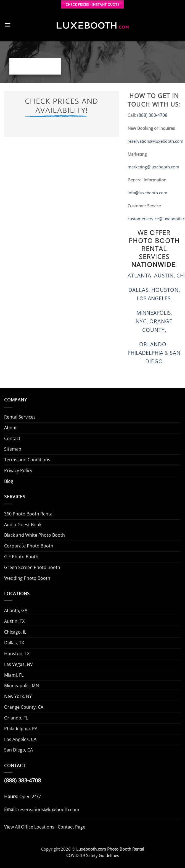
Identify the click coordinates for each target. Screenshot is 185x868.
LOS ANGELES (154, 298)
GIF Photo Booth (21, 557)
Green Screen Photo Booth (32, 567)
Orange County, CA (24, 707)
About (10, 428)
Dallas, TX (14, 643)
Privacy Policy (18, 470)
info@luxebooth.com (147, 193)
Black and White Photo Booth (35, 535)
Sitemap (13, 449)
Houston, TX (17, 653)
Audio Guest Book (23, 525)
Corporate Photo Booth (29, 546)
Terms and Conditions (27, 460)
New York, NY (18, 696)
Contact (12, 438)
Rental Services (20, 417)
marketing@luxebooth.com (153, 167)
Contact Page (72, 827)
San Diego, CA (18, 750)
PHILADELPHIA (145, 353)
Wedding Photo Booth (27, 578)
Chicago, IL (15, 632)
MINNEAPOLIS (154, 313)
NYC (141, 321)
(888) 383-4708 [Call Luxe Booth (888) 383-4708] (23, 780)
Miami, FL (14, 675)
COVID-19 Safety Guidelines (93, 855)
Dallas (139, 290)
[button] (8, 25)
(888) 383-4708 (152, 115)
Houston (165, 290)
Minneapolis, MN (22, 686)
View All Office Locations (29, 827)
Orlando (153, 344)
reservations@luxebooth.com (155, 141)
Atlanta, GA (16, 610)
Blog (9, 481)
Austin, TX (14, 621)
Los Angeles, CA (20, 739)
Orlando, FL (16, 718)
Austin (164, 275)
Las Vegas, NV (18, 664)
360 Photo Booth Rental (29, 514)
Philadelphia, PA (21, 729)
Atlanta (140, 275)
